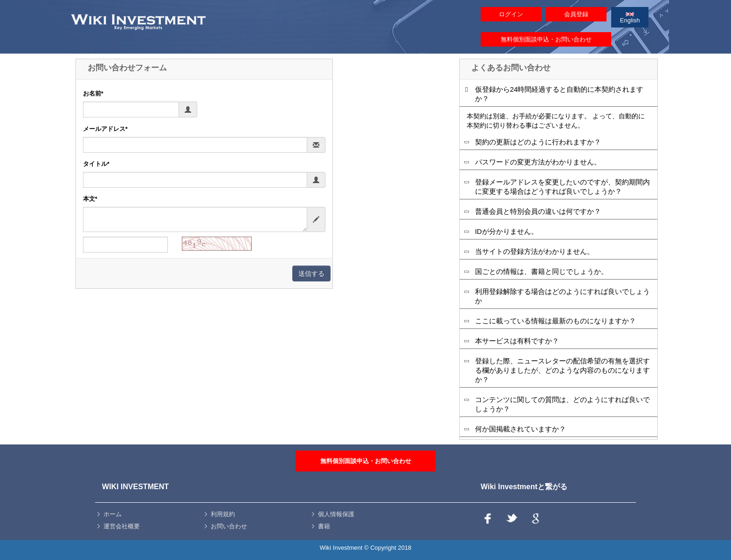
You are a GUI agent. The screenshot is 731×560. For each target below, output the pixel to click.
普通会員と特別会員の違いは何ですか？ (538, 211)
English (630, 18)
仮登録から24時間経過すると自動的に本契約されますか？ (559, 94)
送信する (311, 273)
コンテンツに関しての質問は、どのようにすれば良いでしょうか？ (562, 404)
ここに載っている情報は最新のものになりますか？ (555, 321)
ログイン (511, 14)
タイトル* (96, 164)
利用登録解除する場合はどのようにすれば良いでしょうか (562, 296)
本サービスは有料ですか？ (517, 341)
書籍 (324, 526)
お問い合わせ (229, 526)
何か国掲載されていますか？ (521, 429)
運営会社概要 (122, 526)
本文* (90, 199)
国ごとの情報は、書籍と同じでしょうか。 (541, 271)
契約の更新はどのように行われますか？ (538, 142)
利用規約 (223, 514)
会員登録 (576, 14)
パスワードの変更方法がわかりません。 (538, 162)
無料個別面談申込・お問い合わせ (546, 39)
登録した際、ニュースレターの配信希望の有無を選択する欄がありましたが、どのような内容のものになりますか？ (562, 370)
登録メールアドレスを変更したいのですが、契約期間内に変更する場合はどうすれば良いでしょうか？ (562, 187)
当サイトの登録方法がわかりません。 (534, 251)
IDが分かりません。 (507, 231)
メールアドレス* (105, 129)
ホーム (113, 514)
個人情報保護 (336, 514)
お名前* (93, 94)
